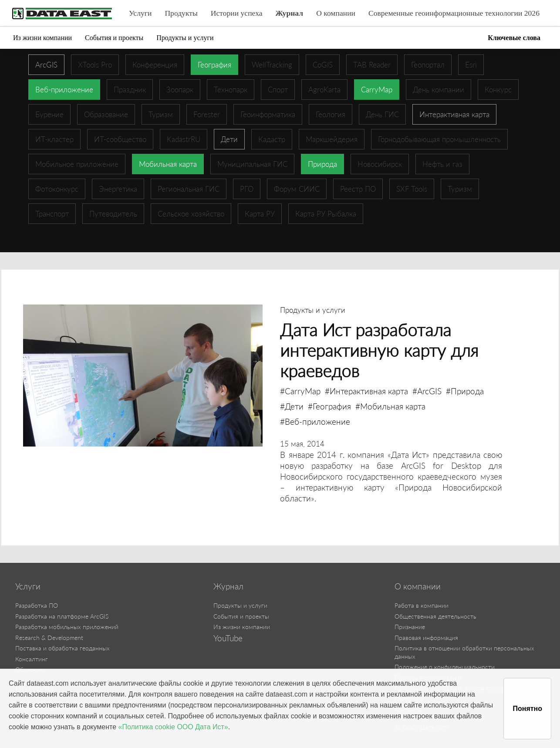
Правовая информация (426, 638)
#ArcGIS (427, 391)
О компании (336, 13)
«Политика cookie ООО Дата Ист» (173, 727)
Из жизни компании (42, 38)
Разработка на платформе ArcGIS (62, 616)
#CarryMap (300, 391)
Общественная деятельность (435, 616)
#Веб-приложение (315, 421)
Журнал (290, 13)
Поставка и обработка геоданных (62, 648)
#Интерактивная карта (366, 391)
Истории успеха (237, 13)
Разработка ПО (37, 605)
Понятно (527, 709)
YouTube (228, 638)
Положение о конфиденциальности (445, 667)
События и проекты (114, 38)
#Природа (465, 391)
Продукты (181, 13)
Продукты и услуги (185, 38)
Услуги (140, 13)
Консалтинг (32, 659)
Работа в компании (422, 605)
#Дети (292, 406)
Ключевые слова (514, 38)
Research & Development (49, 638)
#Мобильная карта (390, 406)
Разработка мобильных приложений (67, 627)
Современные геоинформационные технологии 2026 (454, 13)
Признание (410, 627)
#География (329, 406)
